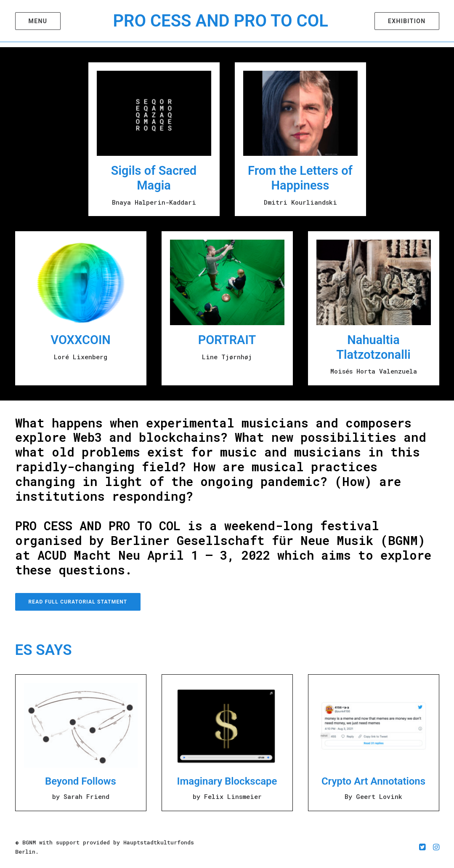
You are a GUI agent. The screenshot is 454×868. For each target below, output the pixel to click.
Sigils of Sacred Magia (154, 178)
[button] (38, 24)
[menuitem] (38, 24)
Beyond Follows (81, 781)
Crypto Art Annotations (373, 781)
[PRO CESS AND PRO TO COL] (221, 24)
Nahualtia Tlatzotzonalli (373, 347)
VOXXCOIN (81, 340)
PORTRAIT (227, 340)
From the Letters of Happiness (300, 178)
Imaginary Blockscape (227, 781)
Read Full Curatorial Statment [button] (78, 602)
